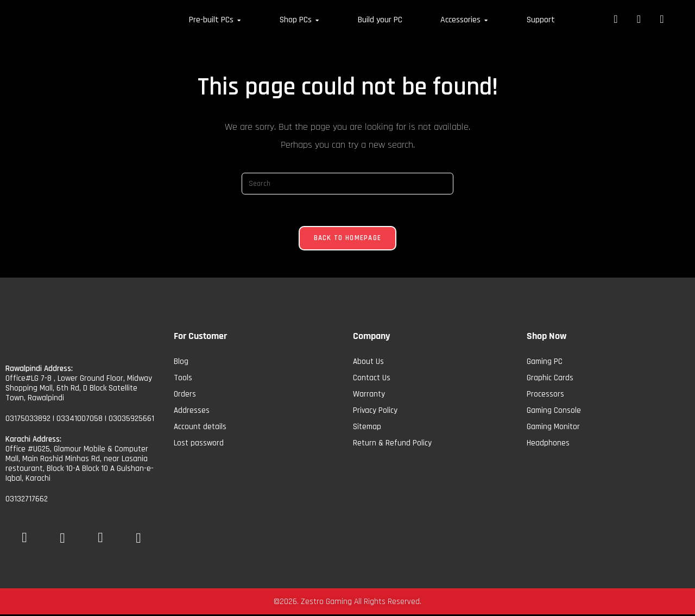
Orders (185, 395)
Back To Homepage (348, 239)
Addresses (192, 411)
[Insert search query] (347, 184)
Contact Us (372, 379)
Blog (181, 363)
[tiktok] (138, 541)
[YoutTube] (62, 541)
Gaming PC (545, 363)
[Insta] (100, 535)
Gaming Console (554, 411)
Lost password (199, 444)
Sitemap (367, 428)
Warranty (369, 395)
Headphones (548, 444)
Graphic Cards (550, 379)
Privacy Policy (375, 411)
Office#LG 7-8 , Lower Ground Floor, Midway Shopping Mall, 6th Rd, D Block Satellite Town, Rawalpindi (79, 389)
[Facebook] (24, 535)
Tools (183, 379)
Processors (545, 395)
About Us (368, 363)
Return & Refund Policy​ (392, 444)
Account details (200, 428)
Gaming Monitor (553, 428)
